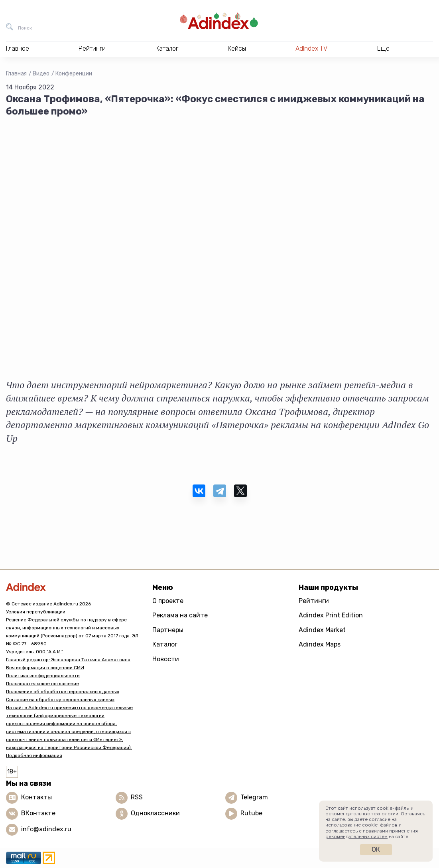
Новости (166, 659)
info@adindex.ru (46, 829)
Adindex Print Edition (331, 615)
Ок (376, 849)
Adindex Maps (320, 644)
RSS (137, 797)
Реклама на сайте (180, 615)
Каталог (165, 644)
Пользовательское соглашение (42, 684)
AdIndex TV (311, 48)
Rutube (251, 813)
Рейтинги (314, 601)
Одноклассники (155, 813)
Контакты (36, 797)
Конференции (74, 74)
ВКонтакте (38, 813)
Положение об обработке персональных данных (63, 692)
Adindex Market (322, 630)
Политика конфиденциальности (43, 676)
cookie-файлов (380, 825)
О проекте (168, 601)
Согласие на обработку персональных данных (60, 700)
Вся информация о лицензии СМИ (45, 668)
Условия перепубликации (36, 612)
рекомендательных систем (356, 836)
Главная (16, 74)
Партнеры (168, 630)
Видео (41, 74)
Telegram (254, 797)
